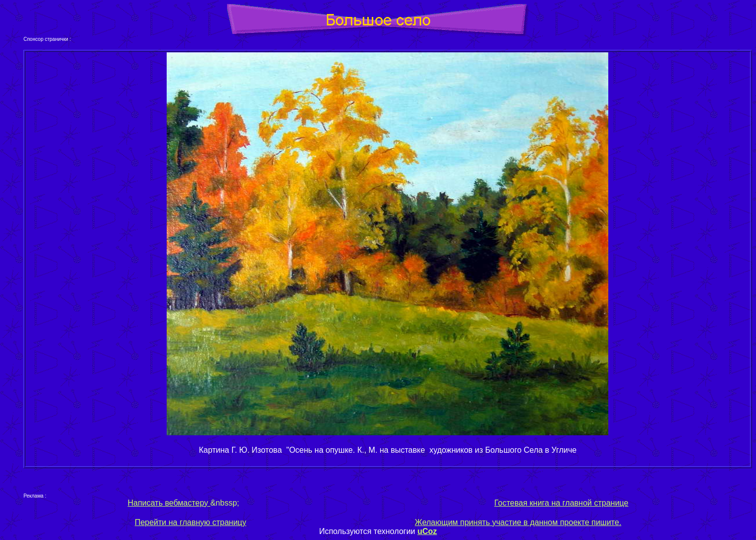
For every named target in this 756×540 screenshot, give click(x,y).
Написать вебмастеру (169, 503)
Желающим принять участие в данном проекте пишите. (518, 522)
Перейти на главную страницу (191, 522)
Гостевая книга (521, 503)
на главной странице (589, 503)
